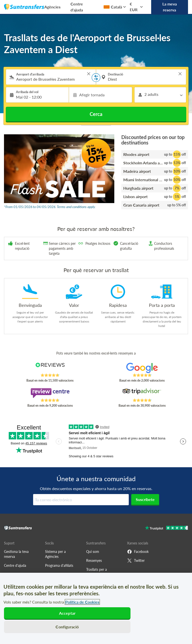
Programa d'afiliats (59, 565)
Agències (52, 7)
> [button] (89, 74)
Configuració (67, 627)
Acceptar (67, 613)
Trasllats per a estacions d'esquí (99, 572)
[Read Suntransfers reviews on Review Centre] (50, 393)
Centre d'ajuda (77, 7)
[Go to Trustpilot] (166, 528)
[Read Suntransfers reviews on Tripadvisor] (142, 393)
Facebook (138, 552)
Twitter (136, 561)
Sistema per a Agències (55, 554)
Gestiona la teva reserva (16, 554)
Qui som (93, 552)
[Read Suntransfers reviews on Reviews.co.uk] (50, 368)
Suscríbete (145, 499)
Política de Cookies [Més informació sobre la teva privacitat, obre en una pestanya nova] (82, 602)
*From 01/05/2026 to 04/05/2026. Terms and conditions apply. (50, 207)
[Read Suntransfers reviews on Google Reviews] (142, 368)
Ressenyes (94, 560)
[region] (96, 608)
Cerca (96, 114)
